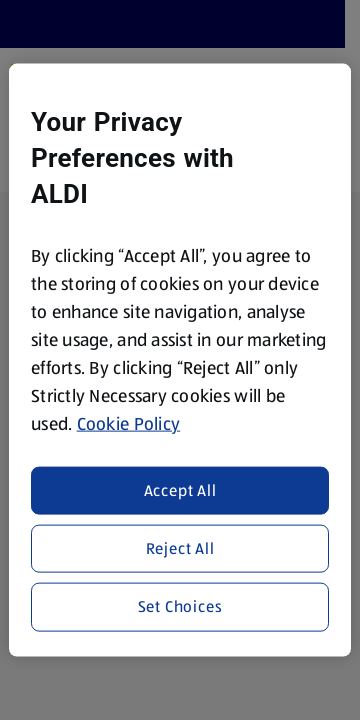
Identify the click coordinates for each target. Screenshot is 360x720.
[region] (180, 360)
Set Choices (180, 606)
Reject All (180, 548)
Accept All (180, 489)
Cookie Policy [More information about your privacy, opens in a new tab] (129, 424)
